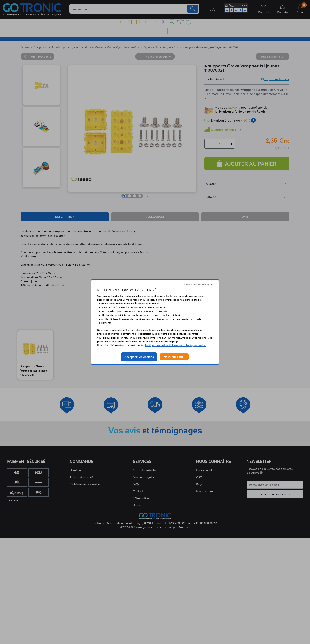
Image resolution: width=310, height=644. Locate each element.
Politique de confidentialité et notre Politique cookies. (175, 345)
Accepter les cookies (139, 357)
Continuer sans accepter (199, 284)
